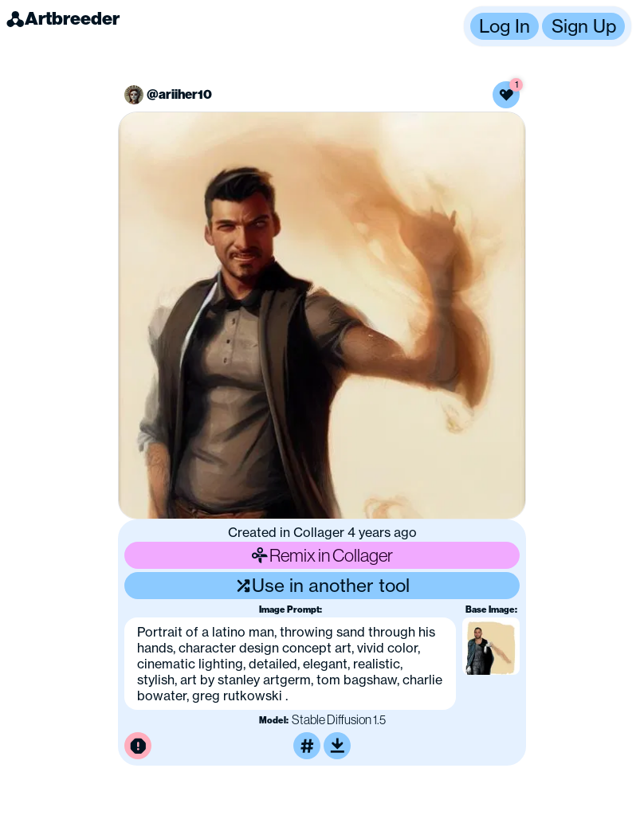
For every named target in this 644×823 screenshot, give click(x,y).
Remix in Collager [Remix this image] (322, 555)
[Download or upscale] (337, 746)
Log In (505, 26)
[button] (548, 26)
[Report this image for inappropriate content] (138, 746)
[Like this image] (506, 95)
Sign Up (584, 26)
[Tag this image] (307, 746)
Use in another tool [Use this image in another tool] (322, 585)
